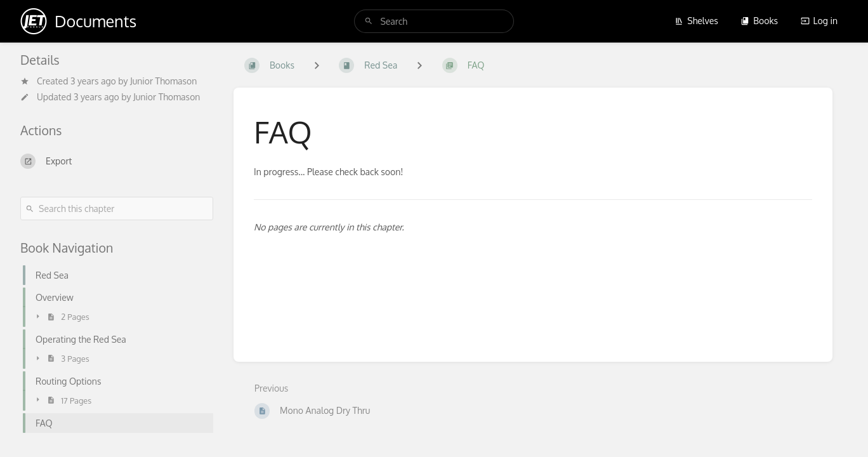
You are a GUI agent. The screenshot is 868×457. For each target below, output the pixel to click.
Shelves (696, 21)
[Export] (117, 161)
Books (759, 21)
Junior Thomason (163, 81)
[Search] (369, 21)
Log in (819, 21)
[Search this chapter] (117, 209)
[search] (434, 21)
